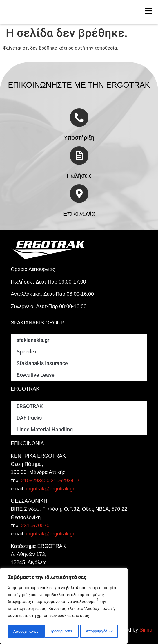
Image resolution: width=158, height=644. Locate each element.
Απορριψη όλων (63, 632)
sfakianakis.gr (33, 340)
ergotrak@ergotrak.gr (50, 489)
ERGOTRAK (30, 406)
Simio (146, 630)
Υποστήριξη (79, 138)
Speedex (27, 352)
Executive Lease (36, 375)
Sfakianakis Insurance (42, 363)
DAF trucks (29, 418)
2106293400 (35, 481)
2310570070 (35, 526)
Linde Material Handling (45, 430)
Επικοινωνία (79, 214)
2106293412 (65, 481)
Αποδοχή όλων (102, 632)
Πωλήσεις (79, 176)
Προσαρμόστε (25, 632)
